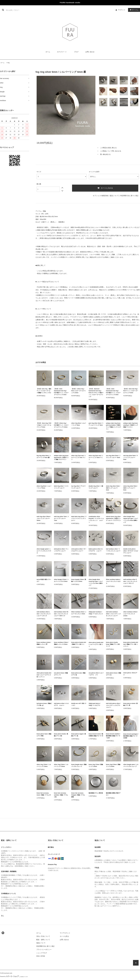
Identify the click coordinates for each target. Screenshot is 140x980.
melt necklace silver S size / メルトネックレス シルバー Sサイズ (130, 581)
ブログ (76, 52)
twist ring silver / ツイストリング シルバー (61, 487)
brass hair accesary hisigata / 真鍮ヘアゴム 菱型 (78, 795)
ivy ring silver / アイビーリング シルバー (79, 487)
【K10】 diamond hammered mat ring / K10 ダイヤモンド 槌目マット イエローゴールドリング (96, 393)
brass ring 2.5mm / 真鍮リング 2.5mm (113, 765)
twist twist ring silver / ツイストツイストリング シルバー (79, 518)
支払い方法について (43, 936)
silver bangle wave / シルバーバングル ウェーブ (131, 765)
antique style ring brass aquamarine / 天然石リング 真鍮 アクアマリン (61, 458)
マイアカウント (65, 933)
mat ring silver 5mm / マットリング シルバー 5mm (131, 458)
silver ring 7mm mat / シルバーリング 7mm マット (79, 458)
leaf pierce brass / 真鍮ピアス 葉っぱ (44, 704)
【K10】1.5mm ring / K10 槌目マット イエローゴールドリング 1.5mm (61, 425)
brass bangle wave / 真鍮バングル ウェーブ (79, 765)
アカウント (122, 10)
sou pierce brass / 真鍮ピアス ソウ (61, 674)
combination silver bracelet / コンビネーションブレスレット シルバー (96, 519)
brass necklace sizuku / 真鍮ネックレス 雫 (44, 643)
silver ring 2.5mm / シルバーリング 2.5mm (61, 765)
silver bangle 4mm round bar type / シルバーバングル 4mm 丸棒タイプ (96, 582)
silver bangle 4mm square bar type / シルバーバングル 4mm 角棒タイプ (131, 519)
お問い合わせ (90, 52)
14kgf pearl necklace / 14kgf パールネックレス (96, 613)
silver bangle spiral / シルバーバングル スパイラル (44, 551)
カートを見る (64, 936)
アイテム (134, 10)
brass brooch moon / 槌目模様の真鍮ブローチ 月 (96, 735)
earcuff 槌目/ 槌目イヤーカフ (44, 580)
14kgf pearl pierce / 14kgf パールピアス (95, 704)
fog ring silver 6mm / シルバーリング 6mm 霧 (44, 457)
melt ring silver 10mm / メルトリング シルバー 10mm (44, 518)
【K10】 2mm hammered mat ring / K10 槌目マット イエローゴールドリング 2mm (113, 392)
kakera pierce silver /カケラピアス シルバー (96, 550)
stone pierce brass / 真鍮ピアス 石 (114, 674)
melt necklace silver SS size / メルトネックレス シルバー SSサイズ (61, 614)
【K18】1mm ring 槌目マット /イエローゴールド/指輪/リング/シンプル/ (44, 391)
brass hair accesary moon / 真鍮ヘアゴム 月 (44, 794)
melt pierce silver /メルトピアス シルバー (62, 704)
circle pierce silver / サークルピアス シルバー (79, 550)
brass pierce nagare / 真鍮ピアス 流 (79, 735)
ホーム (48, 52)
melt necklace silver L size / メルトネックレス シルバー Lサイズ (44, 614)
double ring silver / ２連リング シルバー (96, 487)
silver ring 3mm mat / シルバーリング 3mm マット (96, 458)
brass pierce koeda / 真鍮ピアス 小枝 (61, 735)
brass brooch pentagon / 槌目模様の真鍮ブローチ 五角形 (131, 736)
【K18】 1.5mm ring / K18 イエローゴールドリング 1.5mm (78, 391)
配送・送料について (43, 940)
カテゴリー (62, 52)
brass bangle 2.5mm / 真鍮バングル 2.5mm (79, 580)
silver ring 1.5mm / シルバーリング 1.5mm (44, 765)
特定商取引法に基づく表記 (129, 196)
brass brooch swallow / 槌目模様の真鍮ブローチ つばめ (113, 736)
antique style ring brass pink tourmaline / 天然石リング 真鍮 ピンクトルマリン (113, 426)
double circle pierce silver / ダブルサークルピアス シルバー (131, 551)
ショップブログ (42, 953)
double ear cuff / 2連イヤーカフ (79, 704)
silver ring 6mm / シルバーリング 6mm (44, 487)
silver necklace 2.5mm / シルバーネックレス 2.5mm (130, 614)
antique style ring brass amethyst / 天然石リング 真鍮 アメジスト (131, 425)
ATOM (43, 956)
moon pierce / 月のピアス (130, 674)
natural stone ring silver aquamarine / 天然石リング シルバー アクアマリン (113, 518)
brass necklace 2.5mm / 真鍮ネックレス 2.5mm (61, 643)
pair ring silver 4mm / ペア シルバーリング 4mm (96, 424)
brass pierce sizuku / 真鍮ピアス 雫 (130, 704)
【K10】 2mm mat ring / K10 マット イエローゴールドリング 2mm (131, 391)
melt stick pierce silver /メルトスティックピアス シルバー (114, 705)
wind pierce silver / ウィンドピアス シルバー (61, 550)
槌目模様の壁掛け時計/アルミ (113, 794)
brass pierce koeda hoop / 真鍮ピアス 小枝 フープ (113, 644)
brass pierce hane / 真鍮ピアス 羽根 (44, 735)
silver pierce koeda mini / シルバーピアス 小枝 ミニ (96, 644)
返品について (114, 196)
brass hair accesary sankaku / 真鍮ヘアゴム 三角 (61, 795)
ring (8, 63)
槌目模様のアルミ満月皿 (96, 793)
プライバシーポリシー (44, 950)
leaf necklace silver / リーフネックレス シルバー (113, 550)
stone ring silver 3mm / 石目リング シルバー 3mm (113, 488)
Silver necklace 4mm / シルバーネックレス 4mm (79, 613)
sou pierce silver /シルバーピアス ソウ (96, 674)
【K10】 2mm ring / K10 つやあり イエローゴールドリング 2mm (44, 425)
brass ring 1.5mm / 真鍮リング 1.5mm (96, 765)
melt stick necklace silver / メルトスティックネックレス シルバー (113, 614)
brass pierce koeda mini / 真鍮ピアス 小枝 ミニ (79, 643)
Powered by (14, 976)
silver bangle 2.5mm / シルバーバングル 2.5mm (61, 580)
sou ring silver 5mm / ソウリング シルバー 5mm (113, 457)
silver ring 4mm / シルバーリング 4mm (79, 424)
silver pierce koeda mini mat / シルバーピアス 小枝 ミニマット (44, 675)
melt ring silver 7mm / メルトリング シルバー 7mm (61, 518)
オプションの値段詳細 (100, 196)
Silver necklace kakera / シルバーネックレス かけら (113, 581)
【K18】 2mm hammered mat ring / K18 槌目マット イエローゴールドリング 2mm (61, 392)
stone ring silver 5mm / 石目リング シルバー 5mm (130, 488)
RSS (38, 956)
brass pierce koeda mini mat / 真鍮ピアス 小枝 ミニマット (131, 644)
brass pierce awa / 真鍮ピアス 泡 (78, 674)
